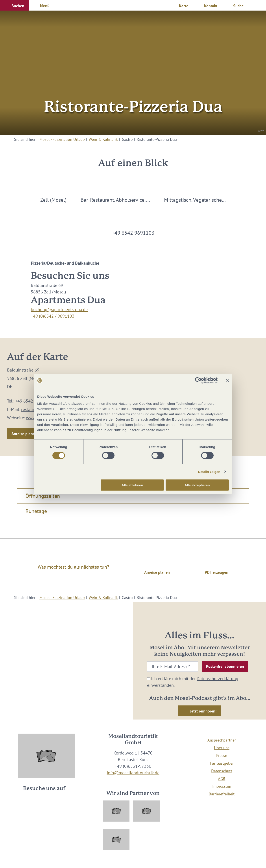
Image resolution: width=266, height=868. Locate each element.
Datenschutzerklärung (217, 679)
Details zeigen (209, 472)
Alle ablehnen (132, 485)
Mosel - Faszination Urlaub (62, 139)
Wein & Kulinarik (103, 139)
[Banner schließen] (227, 381)
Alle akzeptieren (197, 485)
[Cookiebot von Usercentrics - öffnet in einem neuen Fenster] (198, 381)
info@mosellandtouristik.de (133, 773)
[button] (14, 5)
